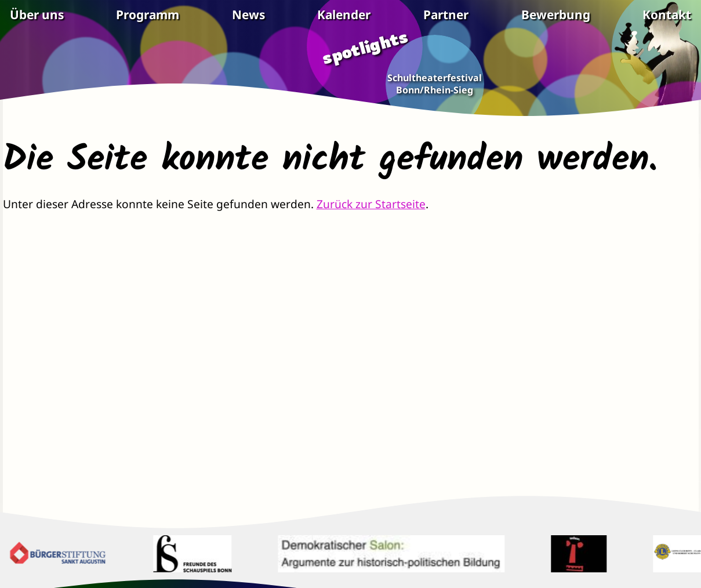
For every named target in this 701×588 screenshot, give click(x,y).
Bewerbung (556, 15)
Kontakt (667, 15)
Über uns (37, 15)
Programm (148, 15)
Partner (446, 15)
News (248, 15)
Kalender (344, 15)
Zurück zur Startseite (371, 204)
